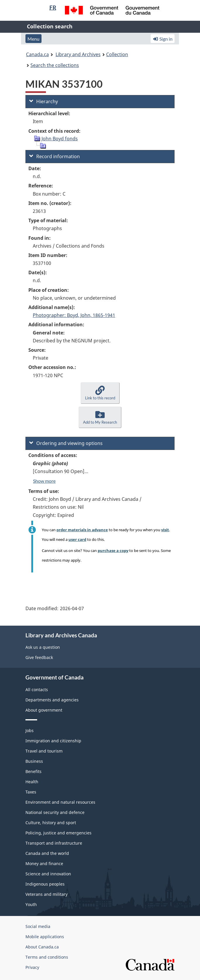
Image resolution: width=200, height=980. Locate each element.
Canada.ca (37, 54)
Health (32, 782)
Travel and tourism (44, 751)
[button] (100, 393)
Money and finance (44, 863)
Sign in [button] (163, 39)
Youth (31, 904)
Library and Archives (78, 54)
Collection (117, 54)
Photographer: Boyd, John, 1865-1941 (74, 315)
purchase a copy (113, 551)
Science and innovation (48, 874)
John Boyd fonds (60, 139)
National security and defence (55, 812)
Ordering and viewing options (66, 443)
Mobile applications (45, 937)
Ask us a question (43, 647)
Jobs (30, 730)
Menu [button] (33, 39)
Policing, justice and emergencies (58, 833)
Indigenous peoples (45, 884)
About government (44, 710)
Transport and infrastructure (54, 843)
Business (34, 761)
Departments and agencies (52, 700)
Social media (38, 926)
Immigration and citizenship (53, 741)
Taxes (31, 792)
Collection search (50, 26)
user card (77, 539)
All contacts (37, 690)
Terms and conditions (47, 957)
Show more (44, 481)
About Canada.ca (42, 947)
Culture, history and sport (51, 823)
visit (165, 530)
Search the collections (55, 65)
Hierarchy (44, 101)
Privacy (32, 967)
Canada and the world (47, 853)
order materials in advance (82, 530)
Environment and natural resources (60, 802)
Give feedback (39, 657)
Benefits (33, 771)
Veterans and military (46, 894)
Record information (55, 156)
